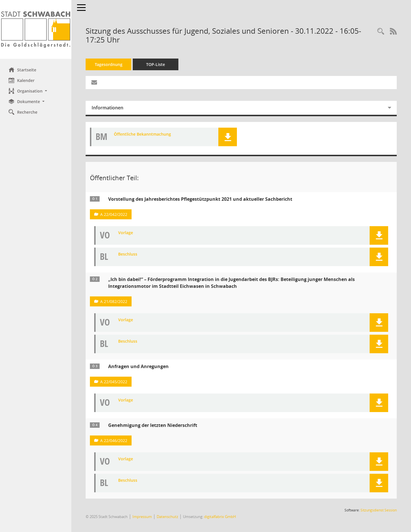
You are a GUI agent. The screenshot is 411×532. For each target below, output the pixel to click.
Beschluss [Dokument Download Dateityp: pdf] (128, 254)
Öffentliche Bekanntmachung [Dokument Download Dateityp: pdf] (142, 134)
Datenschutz (167, 517)
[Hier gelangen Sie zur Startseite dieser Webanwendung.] (36, 29)
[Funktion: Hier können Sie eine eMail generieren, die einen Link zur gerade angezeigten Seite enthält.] (94, 83)
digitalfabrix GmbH (220, 517)
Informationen (107, 108)
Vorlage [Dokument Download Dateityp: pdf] (126, 233)
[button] (36, 91)
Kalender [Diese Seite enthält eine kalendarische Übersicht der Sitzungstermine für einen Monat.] (22, 80)
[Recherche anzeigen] (381, 32)
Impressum (142, 517)
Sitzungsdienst (379, 510)
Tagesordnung (109, 64)
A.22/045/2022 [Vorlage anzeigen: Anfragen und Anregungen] (114, 382)
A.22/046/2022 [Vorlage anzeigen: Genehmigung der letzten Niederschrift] (114, 440)
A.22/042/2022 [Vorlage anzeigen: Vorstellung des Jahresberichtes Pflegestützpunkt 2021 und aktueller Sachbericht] (114, 214)
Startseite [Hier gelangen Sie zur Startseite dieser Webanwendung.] (22, 70)
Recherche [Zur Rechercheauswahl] (23, 112)
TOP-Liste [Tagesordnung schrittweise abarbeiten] (156, 64)
